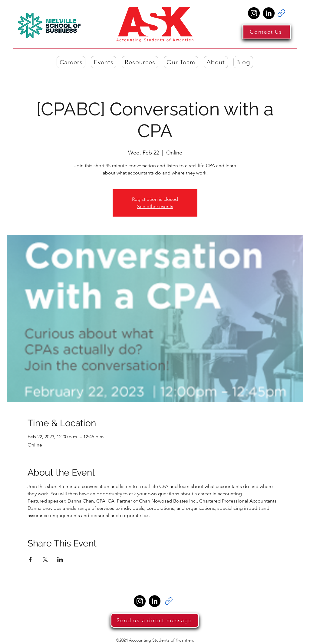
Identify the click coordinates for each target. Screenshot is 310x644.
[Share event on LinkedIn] (60, 559)
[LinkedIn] (269, 13)
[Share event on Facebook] (30, 559)
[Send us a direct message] (155, 620)
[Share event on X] (45, 559)
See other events (155, 206)
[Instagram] (254, 13)
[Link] (281, 13)
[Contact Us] (267, 32)
